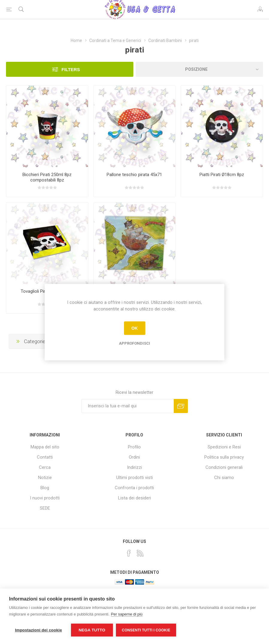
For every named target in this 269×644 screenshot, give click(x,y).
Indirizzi (134, 467)
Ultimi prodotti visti (134, 478)
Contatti (45, 457)
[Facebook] (129, 553)
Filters (71, 69)
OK (135, 328)
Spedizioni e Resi (224, 447)
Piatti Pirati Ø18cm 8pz (222, 175)
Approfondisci (134, 343)
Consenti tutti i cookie (146, 630)
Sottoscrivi (181, 406)
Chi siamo (224, 478)
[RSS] (140, 553)
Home (76, 40)
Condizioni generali (224, 467)
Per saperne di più (127, 614)
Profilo (134, 447)
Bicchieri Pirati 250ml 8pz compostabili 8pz (47, 177)
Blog (45, 488)
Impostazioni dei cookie (38, 630)
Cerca (45, 467)
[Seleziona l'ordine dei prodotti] (199, 69)
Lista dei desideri (134, 498)
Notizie (45, 478)
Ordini (134, 457)
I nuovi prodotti (45, 498)
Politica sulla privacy (224, 457)
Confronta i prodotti (134, 488)
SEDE (45, 508)
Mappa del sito (45, 447)
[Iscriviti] (128, 406)
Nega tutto (92, 630)
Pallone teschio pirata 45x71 (134, 175)
